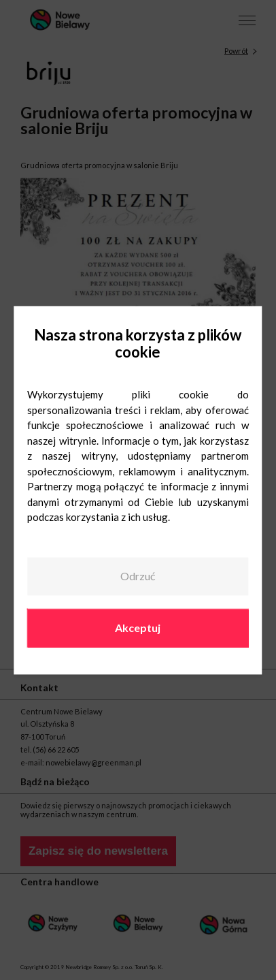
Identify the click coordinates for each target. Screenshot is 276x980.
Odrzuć (138, 576)
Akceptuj (138, 628)
